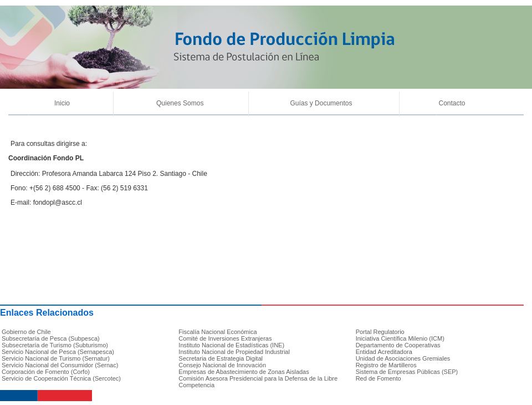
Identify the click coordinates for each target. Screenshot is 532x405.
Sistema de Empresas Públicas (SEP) (407, 372)
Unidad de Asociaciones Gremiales (403, 358)
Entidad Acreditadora (384, 352)
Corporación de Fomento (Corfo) (46, 372)
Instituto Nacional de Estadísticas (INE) (231, 345)
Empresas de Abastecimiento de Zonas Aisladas (244, 372)
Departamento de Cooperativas (398, 345)
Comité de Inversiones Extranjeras (225, 338)
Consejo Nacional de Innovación (222, 365)
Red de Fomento (378, 378)
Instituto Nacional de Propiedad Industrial (234, 352)
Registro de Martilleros (386, 365)
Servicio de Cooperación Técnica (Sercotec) (61, 378)
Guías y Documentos (321, 103)
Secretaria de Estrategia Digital (221, 358)
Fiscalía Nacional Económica (218, 332)
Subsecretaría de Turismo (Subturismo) (55, 345)
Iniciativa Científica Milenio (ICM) (400, 338)
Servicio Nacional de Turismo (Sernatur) (56, 358)
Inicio (62, 103)
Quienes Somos (180, 103)
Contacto (452, 103)
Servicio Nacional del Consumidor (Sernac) (60, 365)
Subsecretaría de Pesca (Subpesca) (51, 338)
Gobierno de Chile (26, 332)
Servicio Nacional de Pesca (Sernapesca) (58, 352)
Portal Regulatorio (380, 332)
